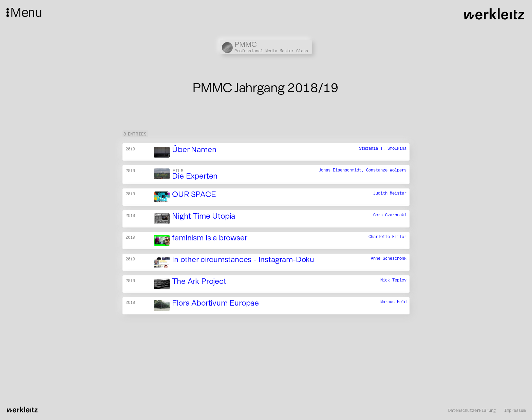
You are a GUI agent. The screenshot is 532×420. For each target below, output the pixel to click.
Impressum (515, 410)
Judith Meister (390, 193)
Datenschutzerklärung (472, 410)
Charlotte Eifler (387, 237)
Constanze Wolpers (386, 170)
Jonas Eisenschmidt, (342, 170)
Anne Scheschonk (389, 259)
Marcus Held (393, 302)
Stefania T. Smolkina (383, 148)
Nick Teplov (393, 280)
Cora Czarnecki (390, 215)
